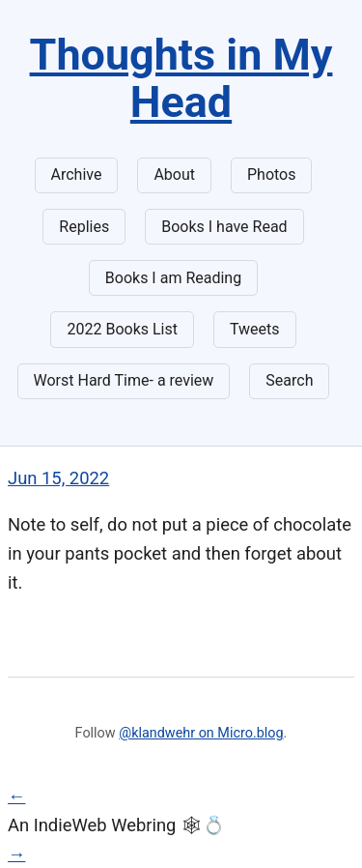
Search (289, 380)
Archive (77, 174)
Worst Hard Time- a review (124, 380)
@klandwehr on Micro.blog (201, 733)
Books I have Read (224, 227)
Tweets (255, 329)
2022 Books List (122, 329)
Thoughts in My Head (181, 78)
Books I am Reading (173, 278)
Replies (84, 227)
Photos (272, 174)
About (174, 174)
